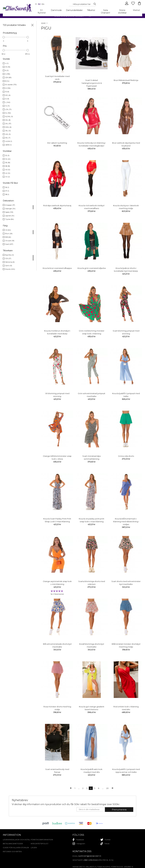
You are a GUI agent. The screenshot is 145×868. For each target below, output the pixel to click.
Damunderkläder (74, 10)
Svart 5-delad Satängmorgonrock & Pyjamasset (92, 83)
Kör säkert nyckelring (57, 143)
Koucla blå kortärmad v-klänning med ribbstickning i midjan (126, 522)
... (79, 788)
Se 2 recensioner (57, 594)
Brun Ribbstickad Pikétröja (126, 80)
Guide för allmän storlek (16, 848)
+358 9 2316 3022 (90, 860)
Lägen (34, 848)
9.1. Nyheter (42, 11)
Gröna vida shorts (126, 456)
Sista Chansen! (105, 11)
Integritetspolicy (40, 844)
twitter (105, 840)
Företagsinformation (42, 840)
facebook (78, 840)
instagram (79, 844)
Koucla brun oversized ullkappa (57, 268)
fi (36, 4)
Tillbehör (91, 10)
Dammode (56, 10)
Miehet (137, 10)
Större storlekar (122, 11)
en (43, 4)
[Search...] (82, 4)
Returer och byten (12, 851)
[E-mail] (91, 809)
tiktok (105, 844)
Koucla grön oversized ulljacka (92, 268)
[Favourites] (133, 5)
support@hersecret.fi (90, 856)
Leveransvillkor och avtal (16, 840)
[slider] (4, 37)
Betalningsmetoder (13, 844)
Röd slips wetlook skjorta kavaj (57, 205)
